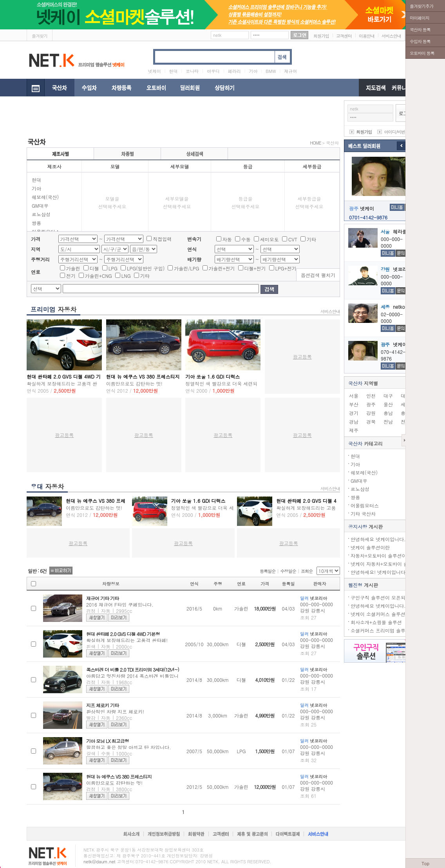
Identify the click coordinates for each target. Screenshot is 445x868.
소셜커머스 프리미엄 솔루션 (380, 630)
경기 (354, 413)
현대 (36, 180)
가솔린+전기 (222, 268)
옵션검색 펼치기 (318, 275)
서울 (354, 396)
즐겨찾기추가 (421, 6)
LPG (113, 268)
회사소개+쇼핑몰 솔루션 (376, 622)
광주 (371, 404)
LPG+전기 (286, 268)
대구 (388, 396)
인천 (371, 396)
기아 (36, 188)
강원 (371, 413)
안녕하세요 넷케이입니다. (378, 539)
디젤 (94, 268)
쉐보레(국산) (45, 197)
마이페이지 (420, 18)
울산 (388, 404)
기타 (311, 239)
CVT (293, 239)
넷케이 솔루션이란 (370, 547)
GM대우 (40, 206)
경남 (354, 421)
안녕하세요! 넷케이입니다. (379, 572)
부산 (354, 404)
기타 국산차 (363, 514)
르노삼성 (41, 214)
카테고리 (365, 443)
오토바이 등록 (422, 53)
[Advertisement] (169, 118)
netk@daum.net (99, 862)
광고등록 (302, 356)
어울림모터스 (365, 505)
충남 (388, 413)
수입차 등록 (420, 41)
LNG (126, 276)
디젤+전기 (255, 268)
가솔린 (73, 268)
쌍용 (36, 223)
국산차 (332, 143)
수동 (246, 239)
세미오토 (270, 239)
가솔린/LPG (186, 268)
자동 (227, 239)
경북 (371, 421)
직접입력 (162, 239)
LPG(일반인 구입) (146, 268)
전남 (388, 421)
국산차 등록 (420, 30)
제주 (354, 430)
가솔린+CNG (99, 276)
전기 (71, 276)
